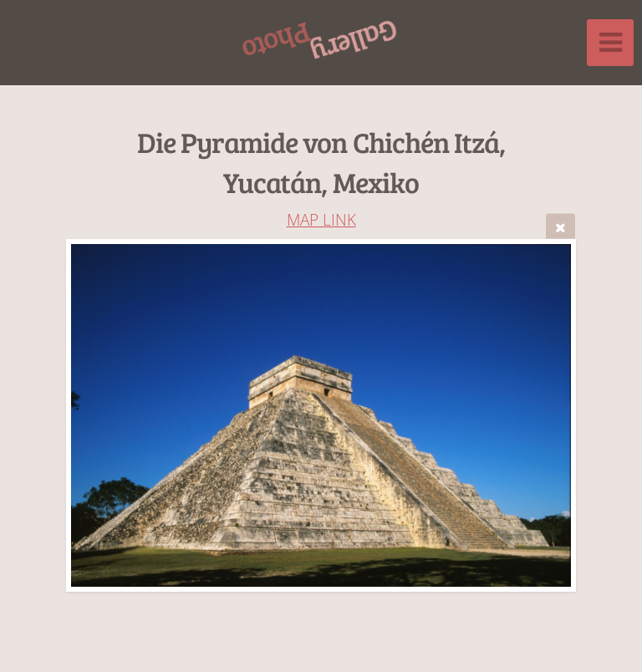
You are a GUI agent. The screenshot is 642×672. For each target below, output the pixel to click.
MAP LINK (321, 219)
